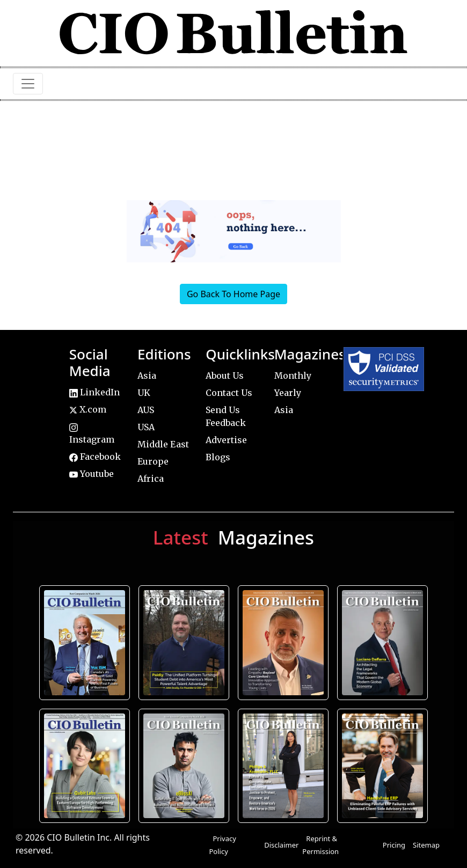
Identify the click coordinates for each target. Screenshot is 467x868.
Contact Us (229, 393)
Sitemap (426, 845)
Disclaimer (281, 845)
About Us (225, 376)
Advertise (226, 440)
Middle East (163, 444)
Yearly (288, 393)
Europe (153, 461)
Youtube (92, 474)
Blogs (218, 457)
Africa (151, 479)
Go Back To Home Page (233, 294)
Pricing (394, 845)
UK (144, 393)
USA (146, 427)
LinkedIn (94, 392)
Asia (147, 376)
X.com (88, 409)
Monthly (293, 376)
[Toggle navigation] (28, 84)
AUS (146, 410)
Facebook (95, 457)
